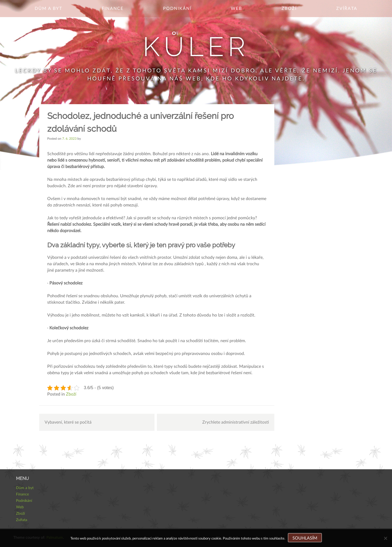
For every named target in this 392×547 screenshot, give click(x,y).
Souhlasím (305, 538)
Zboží (289, 9)
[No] (385, 538)
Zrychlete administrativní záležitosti (236, 422)
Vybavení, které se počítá (68, 422)
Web (236, 9)
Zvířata (347, 9)
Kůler (196, 47)
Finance (113, 9)
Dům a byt (48, 9)
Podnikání (177, 9)
